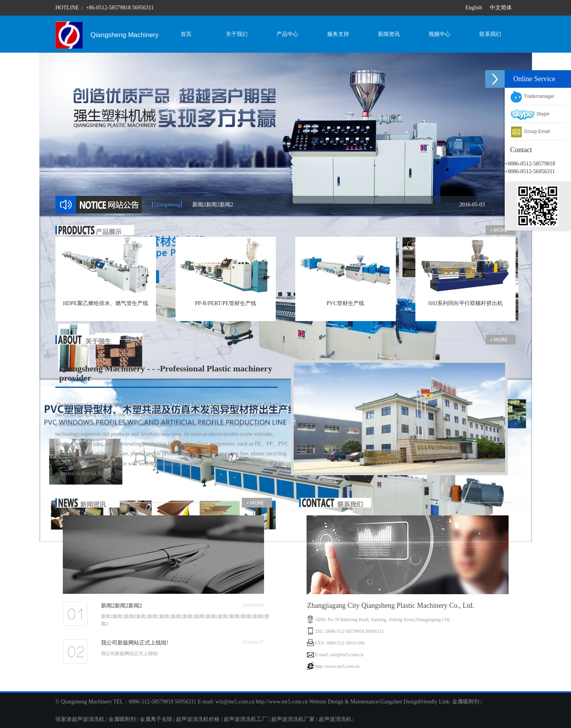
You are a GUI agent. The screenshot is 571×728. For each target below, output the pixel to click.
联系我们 (490, 34)
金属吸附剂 (466, 702)
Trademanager (532, 96)
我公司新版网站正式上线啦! (135, 643)
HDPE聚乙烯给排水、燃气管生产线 (106, 303)
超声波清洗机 (335, 719)
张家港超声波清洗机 (80, 719)
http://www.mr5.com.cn (282, 702)
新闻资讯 (389, 34)
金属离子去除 (156, 719)
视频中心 (440, 34)
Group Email (530, 131)
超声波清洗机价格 (198, 719)
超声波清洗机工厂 (245, 719)
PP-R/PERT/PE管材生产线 (226, 303)
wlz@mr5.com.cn (235, 702)
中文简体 (501, 8)
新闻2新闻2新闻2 (339, 205)
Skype (530, 114)
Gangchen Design (399, 702)
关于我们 (237, 34)
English (474, 8)
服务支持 (338, 34)
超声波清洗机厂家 (293, 719)
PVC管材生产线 (345, 303)
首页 (186, 34)
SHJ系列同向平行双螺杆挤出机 (465, 303)
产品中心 (287, 34)
